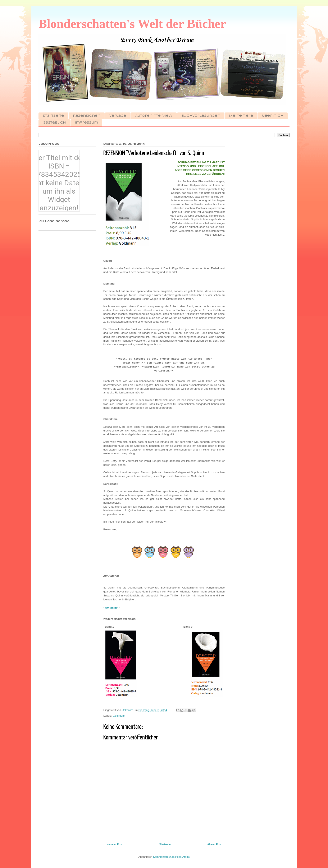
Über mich (273, 116)
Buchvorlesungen (201, 116)
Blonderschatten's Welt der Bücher (132, 24)
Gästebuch (54, 123)
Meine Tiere (241, 116)
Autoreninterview (154, 116)
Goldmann (112, 608)
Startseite (53, 116)
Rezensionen (87, 116)
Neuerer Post (115, 844)
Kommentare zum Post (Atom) (171, 857)
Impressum (86, 123)
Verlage (118, 116)
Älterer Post (214, 844)
